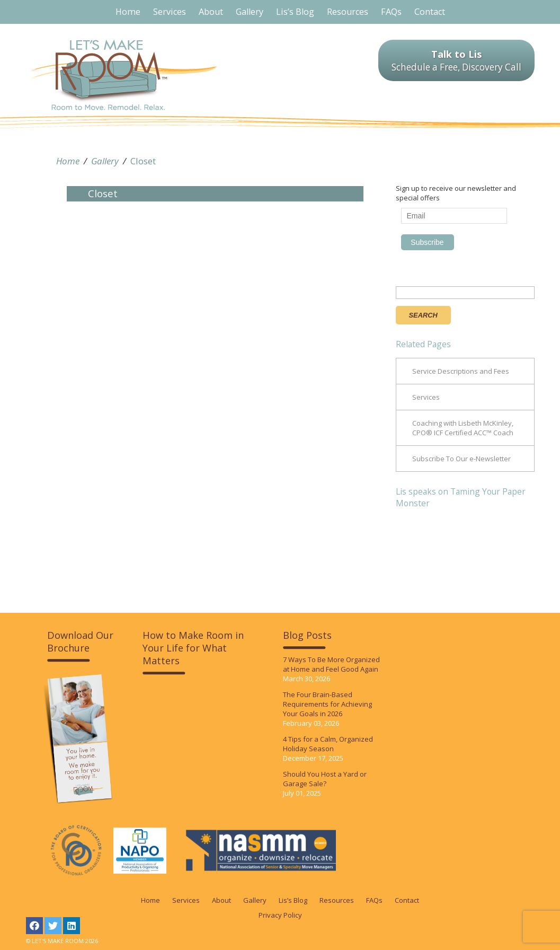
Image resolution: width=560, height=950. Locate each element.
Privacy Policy (280, 915)
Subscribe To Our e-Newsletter (461, 459)
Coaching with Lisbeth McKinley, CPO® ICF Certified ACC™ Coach (463, 428)
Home (68, 161)
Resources (337, 900)
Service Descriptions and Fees (461, 371)
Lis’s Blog (293, 900)
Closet (143, 161)
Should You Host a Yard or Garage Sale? (325, 779)
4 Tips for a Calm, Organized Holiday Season (328, 744)
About (221, 900)
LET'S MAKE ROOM (124, 75)
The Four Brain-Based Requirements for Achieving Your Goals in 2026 (327, 704)
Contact (407, 900)
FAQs (374, 900)
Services (426, 397)
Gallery (105, 161)
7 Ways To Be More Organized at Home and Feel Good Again (331, 664)
